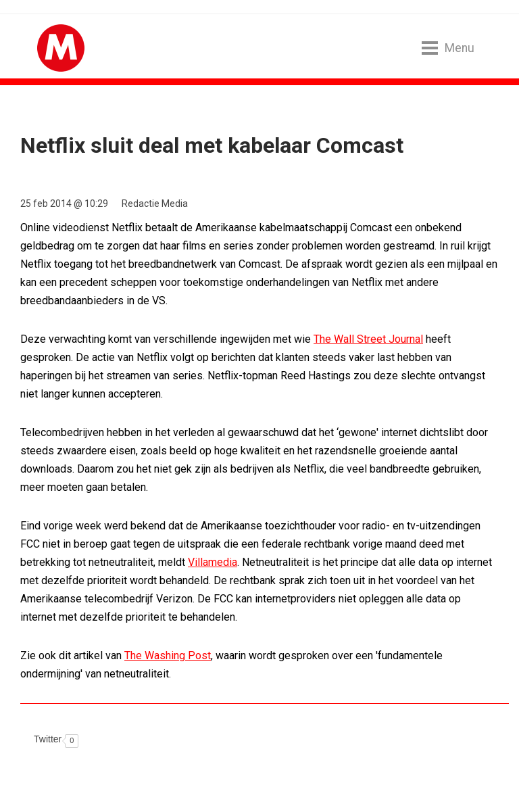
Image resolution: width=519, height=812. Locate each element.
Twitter (48, 739)
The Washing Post (168, 655)
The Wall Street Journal (368, 339)
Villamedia (213, 562)
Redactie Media (155, 204)
